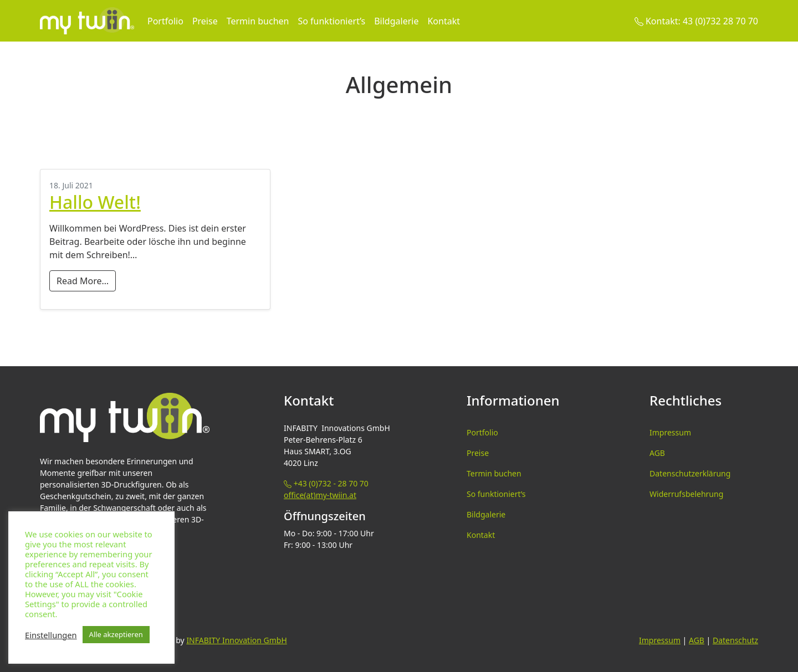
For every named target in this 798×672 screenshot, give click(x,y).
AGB (657, 453)
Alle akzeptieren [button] (116, 634)
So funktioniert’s (331, 21)
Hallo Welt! (95, 202)
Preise (205, 21)
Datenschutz (735, 640)
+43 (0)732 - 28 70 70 (326, 483)
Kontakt (444, 21)
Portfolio (165, 21)
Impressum (670, 432)
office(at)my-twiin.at (320, 495)
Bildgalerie (396, 21)
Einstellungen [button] (51, 635)
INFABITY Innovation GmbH (236, 640)
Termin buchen (258, 21)
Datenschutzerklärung (690, 473)
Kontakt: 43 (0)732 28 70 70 (696, 21)
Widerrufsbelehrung (686, 494)
